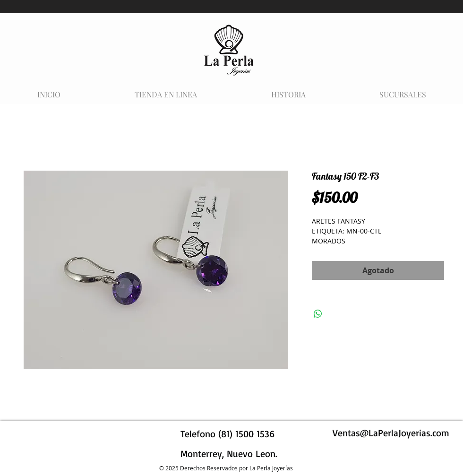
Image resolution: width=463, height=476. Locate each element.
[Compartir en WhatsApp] (318, 314)
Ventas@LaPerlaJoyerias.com (391, 433)
